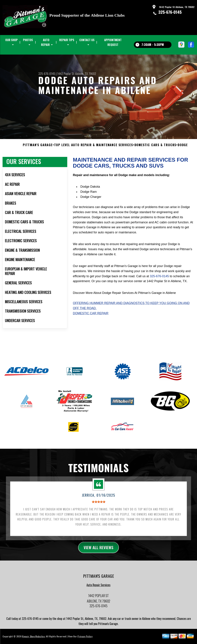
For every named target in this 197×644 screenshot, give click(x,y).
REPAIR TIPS (67, 40)
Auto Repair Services (98, 587)
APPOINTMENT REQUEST (113, 42)
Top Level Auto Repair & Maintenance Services (94, 147)
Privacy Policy (85, 638)
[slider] (99, 504)
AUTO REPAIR (45, 42)
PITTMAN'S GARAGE (38, 147)
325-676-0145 (170, 12)
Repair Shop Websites (33, 638)
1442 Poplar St (66, 74)
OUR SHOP (11, 40)
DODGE (183, 147)
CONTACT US (87, 40)
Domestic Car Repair (91, 315)
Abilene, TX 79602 (86, 74)
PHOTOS (28, 40)
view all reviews (98, 549)
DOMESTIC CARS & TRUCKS (155, 147)
